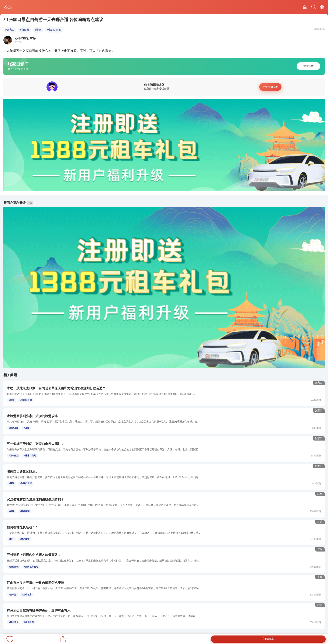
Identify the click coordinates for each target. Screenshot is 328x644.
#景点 (38, 30)
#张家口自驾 (54, 30)
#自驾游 (25, 30)
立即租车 (268, 639)
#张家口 (10, 30)
